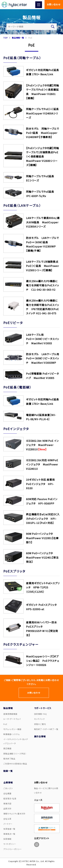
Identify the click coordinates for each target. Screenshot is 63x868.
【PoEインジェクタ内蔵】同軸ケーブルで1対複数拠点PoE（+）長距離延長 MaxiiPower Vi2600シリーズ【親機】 (43, 157)
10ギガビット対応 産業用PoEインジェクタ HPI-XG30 (40, 484)
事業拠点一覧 (9, 834)
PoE (5, 724)
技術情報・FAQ (41, 714)
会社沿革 (7, 819)
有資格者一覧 (9, 829)
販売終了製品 (9, 759)
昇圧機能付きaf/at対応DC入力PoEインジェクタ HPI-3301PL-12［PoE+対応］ (43, 519)
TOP (5, 38)
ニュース (38, 800)
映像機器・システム (12, 734)
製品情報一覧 (18, 38)
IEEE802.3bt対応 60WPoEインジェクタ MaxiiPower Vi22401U (42, 464)
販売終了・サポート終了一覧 (46, 729)
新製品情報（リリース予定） (15, 754)
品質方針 (7, 809)
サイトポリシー (10, 844)
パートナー (8, 824)
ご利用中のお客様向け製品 (15, 764)
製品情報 (8, 708)
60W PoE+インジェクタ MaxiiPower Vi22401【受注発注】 (42, 557)
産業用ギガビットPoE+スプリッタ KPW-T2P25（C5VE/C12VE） (43, 587)
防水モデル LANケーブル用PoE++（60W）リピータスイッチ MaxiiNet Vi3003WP (43, 358)
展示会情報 (40, 736)
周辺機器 (7, 748)
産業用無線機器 (10, 714)
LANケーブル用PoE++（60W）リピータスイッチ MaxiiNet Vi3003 (43, 339)
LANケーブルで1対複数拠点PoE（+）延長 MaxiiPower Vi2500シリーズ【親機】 (43, 266)
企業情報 (8, 782)
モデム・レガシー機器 (12, 729)
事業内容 (7, 803)
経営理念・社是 (10, 798)
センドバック (39, 719)
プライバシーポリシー (12, 849)
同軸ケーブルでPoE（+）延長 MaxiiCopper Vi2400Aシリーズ (44, 113)
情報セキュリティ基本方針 (14, 814)
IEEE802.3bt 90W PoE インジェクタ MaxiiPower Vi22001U (42, 445)
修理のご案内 (40, 724)
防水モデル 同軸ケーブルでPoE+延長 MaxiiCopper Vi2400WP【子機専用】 (43, 133)
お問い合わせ (54, 4)
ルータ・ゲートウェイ (12, 719)
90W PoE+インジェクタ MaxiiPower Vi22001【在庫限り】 (42, 538)
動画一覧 (8, 771)
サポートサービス (43, 708)
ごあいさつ (8, 788)
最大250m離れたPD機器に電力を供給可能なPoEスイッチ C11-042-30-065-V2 (43, 285)
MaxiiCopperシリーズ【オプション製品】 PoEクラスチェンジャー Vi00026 (43, 661)
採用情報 (7, 839)
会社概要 (7, 793)
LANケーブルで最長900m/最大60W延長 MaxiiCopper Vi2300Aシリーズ (43, 222)
